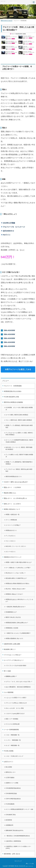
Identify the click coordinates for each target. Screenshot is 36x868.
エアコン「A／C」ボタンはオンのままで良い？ (19, 682)
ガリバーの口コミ (11, 552)
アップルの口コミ (11, 536)
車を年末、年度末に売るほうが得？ (16, 589)
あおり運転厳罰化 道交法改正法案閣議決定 (18, 687)
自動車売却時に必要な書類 (12, 644)
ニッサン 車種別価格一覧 (13, 740)
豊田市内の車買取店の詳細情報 (13, 402)
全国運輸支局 (9, 825)
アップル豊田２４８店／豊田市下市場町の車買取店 (19, 456)
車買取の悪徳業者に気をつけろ (14, 638)
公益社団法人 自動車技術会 (13, 841)
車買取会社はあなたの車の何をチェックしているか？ (19, 600)
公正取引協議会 (10, 778)
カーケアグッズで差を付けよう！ (14, 660)
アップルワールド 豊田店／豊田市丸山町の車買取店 (19, 470)
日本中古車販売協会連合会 (13, 799)
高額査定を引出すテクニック (13, 557)
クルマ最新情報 (9, 692)
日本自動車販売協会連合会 (13, 788)
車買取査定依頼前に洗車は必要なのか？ (17, 623)
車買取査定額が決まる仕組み (13, 391)
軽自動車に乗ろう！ (10, 649)
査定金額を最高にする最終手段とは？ (16, 578)
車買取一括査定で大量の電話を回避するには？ (19, 562)
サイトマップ (18, 861)
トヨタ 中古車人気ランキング (14, 756)
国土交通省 (9, 767)
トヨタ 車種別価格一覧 (13, 735)
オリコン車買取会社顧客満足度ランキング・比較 (19, 809)
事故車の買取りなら (10, 493)
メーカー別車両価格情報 (11, 730)
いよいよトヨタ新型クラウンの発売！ (16, 698)
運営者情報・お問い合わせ (12, 854)
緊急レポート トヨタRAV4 (12, 487)
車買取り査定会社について (12, 509)
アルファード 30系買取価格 (9, 3)
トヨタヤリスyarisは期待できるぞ (15, 714)
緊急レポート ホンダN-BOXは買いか (15, 498)
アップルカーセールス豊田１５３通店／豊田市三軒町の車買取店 (19, 434)
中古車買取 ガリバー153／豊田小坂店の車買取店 (19, 409)
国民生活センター (11, 772)
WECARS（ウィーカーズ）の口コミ (16, 546)
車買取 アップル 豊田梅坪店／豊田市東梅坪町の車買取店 (19, 463)
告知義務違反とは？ (11, 612)
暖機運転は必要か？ (11, 676)
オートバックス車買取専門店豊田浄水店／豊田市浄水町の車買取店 (19, 441)
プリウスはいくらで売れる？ (13, 655)
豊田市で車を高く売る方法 (13, 617)
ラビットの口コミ (11, 541)
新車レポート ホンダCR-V (12, 504)
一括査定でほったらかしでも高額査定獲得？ (18, 633)
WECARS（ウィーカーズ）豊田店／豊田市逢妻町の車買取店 (19, 448)
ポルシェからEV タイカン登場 (15, 708)
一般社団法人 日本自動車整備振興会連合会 (18, 836)
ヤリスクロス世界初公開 (13, 724)
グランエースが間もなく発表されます (16, 703)
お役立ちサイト (9, 762)
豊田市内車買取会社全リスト (14, 477)
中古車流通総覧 (10, 804)
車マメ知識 (7, 671)
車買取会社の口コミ (11, 530)
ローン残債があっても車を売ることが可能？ (18, 568)
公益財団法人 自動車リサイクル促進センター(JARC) (18, 847)
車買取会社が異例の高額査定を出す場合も (18, 583)
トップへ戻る (31, 864)
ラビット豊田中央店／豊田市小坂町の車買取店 (19, 420)
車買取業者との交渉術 (12, 628)
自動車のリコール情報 (12, 783)
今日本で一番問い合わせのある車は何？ (16, 482)
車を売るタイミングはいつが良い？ (16, 573)
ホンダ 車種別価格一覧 (13, 745)
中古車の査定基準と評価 (11, 397)
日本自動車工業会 (11, 815)
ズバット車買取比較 (11, 520)
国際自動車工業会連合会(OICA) (14, 830)
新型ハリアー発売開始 (12, 719)
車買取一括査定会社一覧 (13, 514)
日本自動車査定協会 (11, 793)
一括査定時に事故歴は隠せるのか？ (16, 607)
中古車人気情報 (9, 751)
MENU (34, 2)
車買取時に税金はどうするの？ (14, 594)
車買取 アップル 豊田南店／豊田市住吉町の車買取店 (19, 426)
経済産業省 (9, 820)
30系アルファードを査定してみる (18, 369)
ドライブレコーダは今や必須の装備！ (16, 666)
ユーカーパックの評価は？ (13, 525)
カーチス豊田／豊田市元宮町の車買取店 (17, 415)
